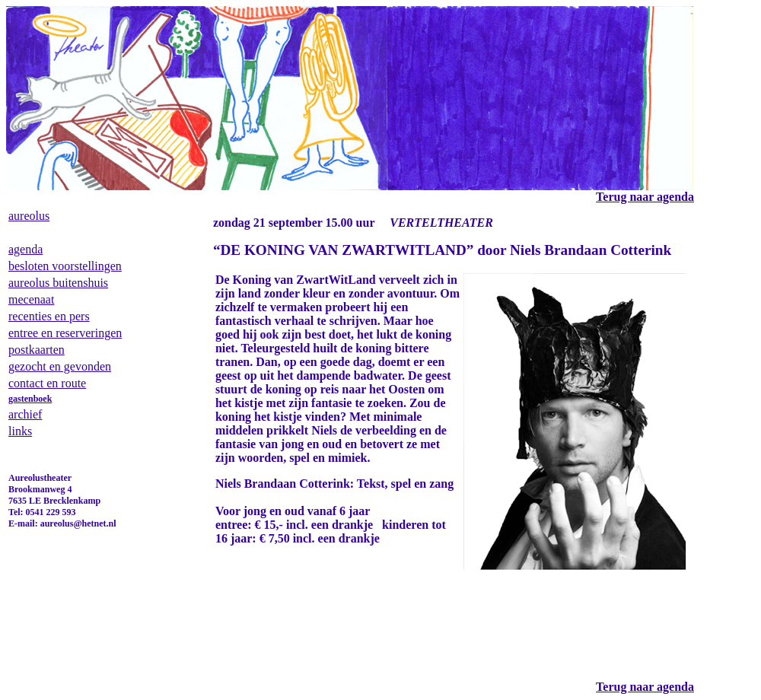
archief (25, 414)
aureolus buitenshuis (58, 283)
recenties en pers (49, 316)
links (20, 431)
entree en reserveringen (65, 333)
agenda (25, 249)
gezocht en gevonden (60, 366)
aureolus (29, 216)
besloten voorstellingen (65, 266)
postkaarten (37, 350)
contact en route (47, 383)
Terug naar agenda (645, 687)
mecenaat (31, 299)
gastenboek (30, 399)
